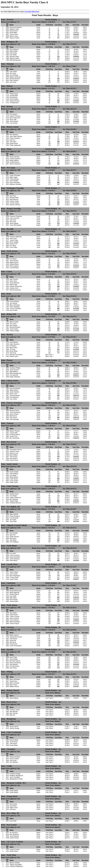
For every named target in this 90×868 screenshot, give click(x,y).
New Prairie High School (32, 12)
